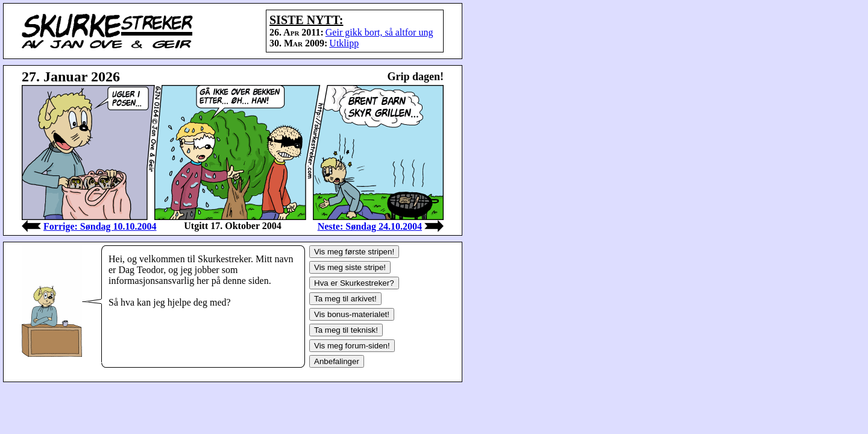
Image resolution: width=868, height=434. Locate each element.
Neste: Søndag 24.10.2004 (370, 226)
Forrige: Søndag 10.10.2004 (100, 226)
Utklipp (344, 43)
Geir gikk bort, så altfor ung (379, 32)
